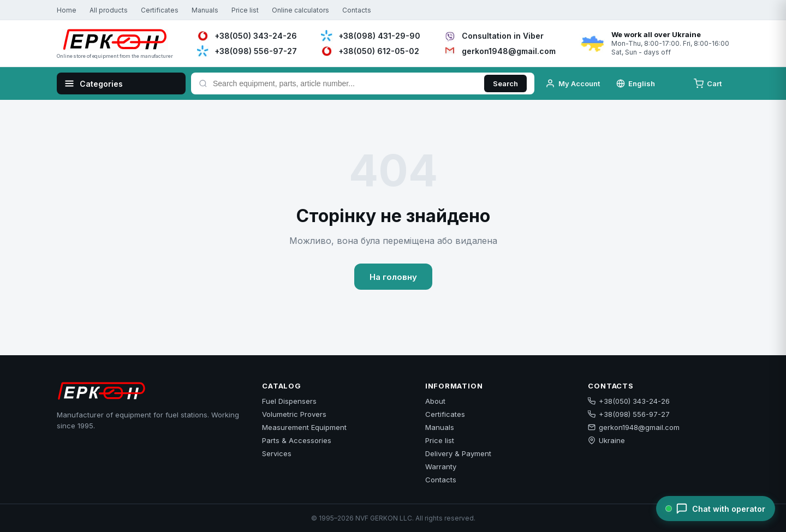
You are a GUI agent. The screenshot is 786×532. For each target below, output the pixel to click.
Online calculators (300, 10)
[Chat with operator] (716, 509)
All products (109, 10)
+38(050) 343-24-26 (629, 401)
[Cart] (709, 83)
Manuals (205, 10)
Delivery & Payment (458, 453)
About (435, 401)
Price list (245, 10)
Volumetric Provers (294, 414)
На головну (393, 277)
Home (67, 10)
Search (505, 83)
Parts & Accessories (297, 440)
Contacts (357, 10)
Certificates (160, 10)
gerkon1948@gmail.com (634, 427)
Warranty (441, 467)
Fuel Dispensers (289, 401)
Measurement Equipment (304, 427)
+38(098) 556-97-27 (629, 414)
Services (277, 453)
